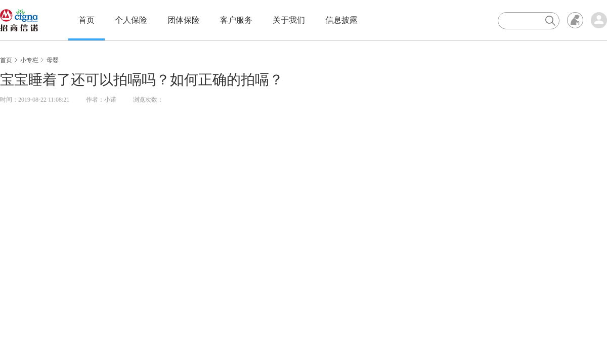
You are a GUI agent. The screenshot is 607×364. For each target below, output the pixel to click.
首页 (86, 20)
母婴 (53, 60)
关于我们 (289, 20)
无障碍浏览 (575, 20)
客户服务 (236, 20)
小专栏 (29, 60)
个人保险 (131, 20)
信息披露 (341, 20)
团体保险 (184, 20)
